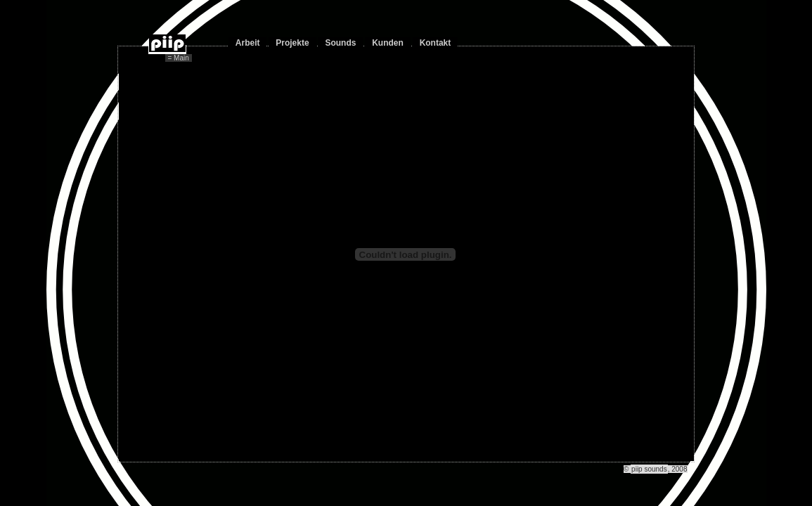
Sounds (340, 43)
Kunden (388, 43)
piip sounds (649, 469)
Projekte (292, 43)
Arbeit (248, 43)
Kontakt (436, 43)
